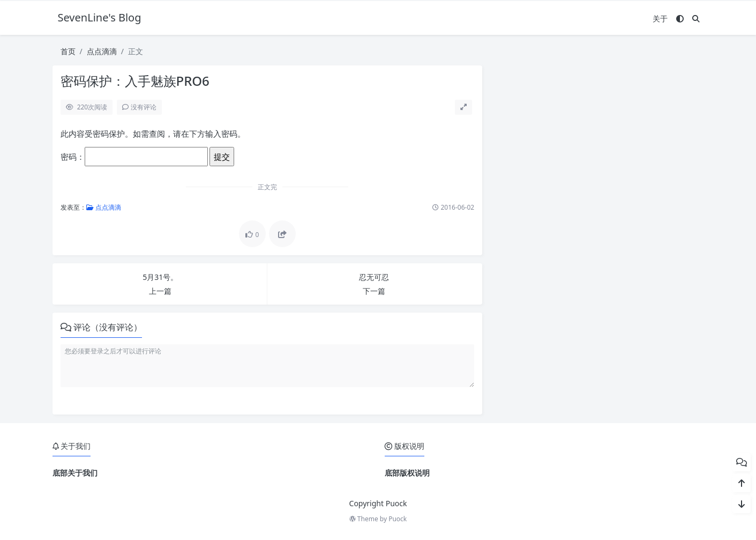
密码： (134, 157)
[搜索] (696, 19)
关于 (660, 19)
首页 (68, 51)
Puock (398, 519)
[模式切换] (680, 19)
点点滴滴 (102, 51)
